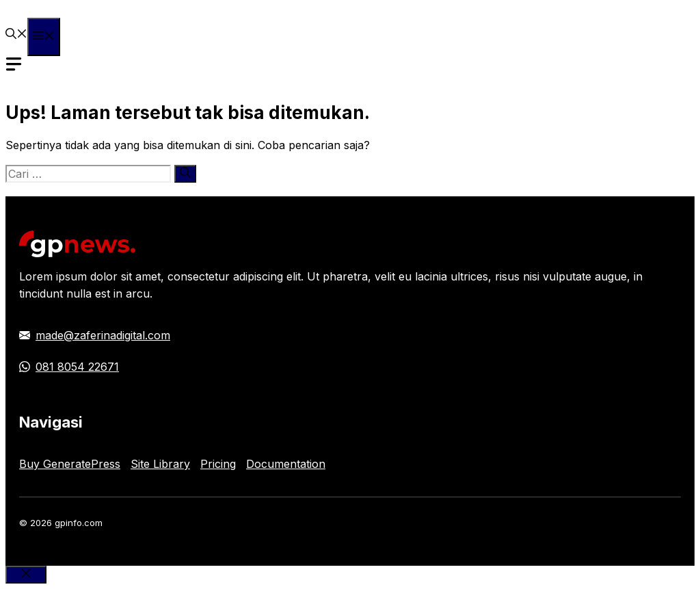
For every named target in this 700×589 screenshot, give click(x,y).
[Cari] (185, 174)
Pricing (218, 464)
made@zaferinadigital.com (103, 335)
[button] (16, 35)
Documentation (286, 464)
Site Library (160, 464)
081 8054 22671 (77, 367)
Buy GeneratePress (70, 464)
